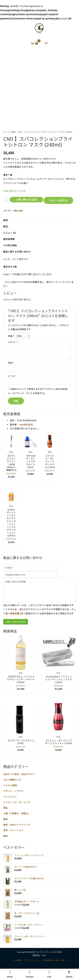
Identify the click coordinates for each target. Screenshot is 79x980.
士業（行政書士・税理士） (17, 813)
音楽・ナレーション (13, 830)
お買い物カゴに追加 (26, 200)
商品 (6, 808)
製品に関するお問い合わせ (17, 252)
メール (12, 376)
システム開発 (10, 785)
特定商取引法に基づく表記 (54, 960)
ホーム (6, 132)
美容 (6, 819)
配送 (6, 226)
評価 (11, 336)
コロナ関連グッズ (12, 780)
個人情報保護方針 (15, 613)
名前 (11, 363)
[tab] (39, 220)
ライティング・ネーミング (17, 802)
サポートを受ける (58, 200)
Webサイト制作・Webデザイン (19, 774)
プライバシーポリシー (32, 960)
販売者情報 (9, 239)
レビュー (13, 342)
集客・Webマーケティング (17, 825)
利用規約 (18, 960)
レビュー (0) (9, 233)
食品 (6, 836)
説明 (6, 220)
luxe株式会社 (26, 424)
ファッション (10, 797)
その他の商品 (10, 245)
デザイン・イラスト (13, 791)
